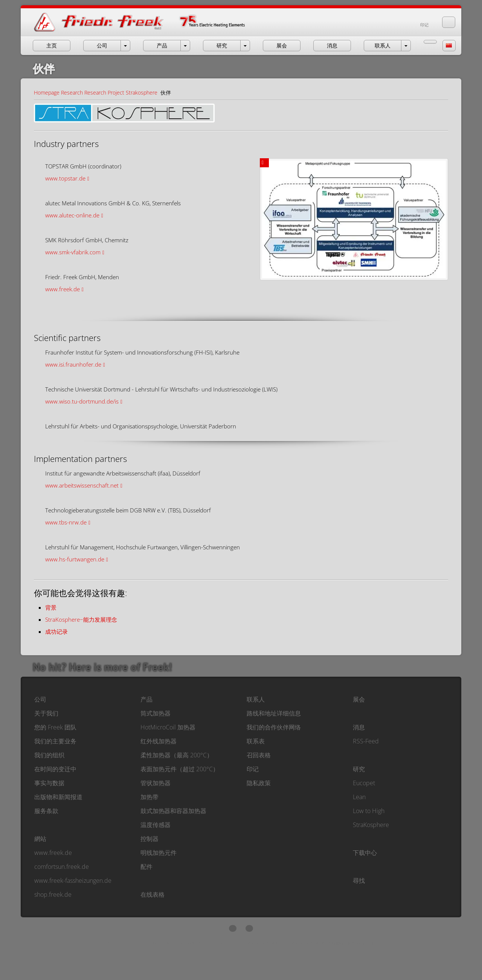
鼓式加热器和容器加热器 (173, 811)
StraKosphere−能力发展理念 (81, 619)
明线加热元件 (159, 853)
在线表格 (153, 894)
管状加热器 (156, 783)
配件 (146, 867)
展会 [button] (282, 45)
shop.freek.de (53, 894)
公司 (40, 699)
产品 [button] (162, 45)
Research (72, 92)
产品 (146, 699)
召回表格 (259, 755)
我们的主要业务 (55, 741)
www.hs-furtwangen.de (75, 559)
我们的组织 (49, 755)
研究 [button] (222, 45)
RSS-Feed (366, 741)
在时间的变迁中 (55, 769)
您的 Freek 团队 (55, 727)
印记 (424, 25)
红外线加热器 (159, 741)
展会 (359, 699)
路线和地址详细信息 (274, 713)
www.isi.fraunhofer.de (73, 364)
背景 (51, 607)
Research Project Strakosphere (121, 92)
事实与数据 (49, 783)
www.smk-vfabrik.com (73, 252)
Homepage (47, 92)
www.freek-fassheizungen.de (73, 881)
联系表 (256, 741)
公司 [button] (102, 45)
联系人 (256, 699)
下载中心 (365, 853)
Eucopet (364, 783)
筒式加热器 (156, 713)
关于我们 (46, 713)
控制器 (149, 839)
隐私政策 (259, 783)
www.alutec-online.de (72, 215)
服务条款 (46, 811)
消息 (359, 727)
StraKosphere (371, 825)
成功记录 (56, 631)
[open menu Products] (185, 46)
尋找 (359, 881)
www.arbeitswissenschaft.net (82, 485)
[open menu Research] (245, 46)
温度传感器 (156, 825)
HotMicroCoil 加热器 (168, 727)
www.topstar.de (65, 178)
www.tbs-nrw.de (66, 522)
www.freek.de (63, 289)
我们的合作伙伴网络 (274, 727)
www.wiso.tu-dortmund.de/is (82, 401)
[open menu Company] (125, 46)
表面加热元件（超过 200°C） (180, 769)
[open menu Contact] (406, 46)
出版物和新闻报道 (58, 797)
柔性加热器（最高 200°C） (177, 755)
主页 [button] (52, 45)
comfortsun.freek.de (62, 867)
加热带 (149, 797)
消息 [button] (332, 45)
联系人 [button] (383, 45)
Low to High (369, 811)
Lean (359, 797)
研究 (359, 769)
